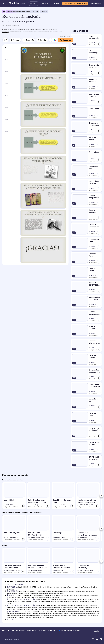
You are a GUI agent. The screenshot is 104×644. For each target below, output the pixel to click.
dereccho (94, 261)
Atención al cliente (18, 630)
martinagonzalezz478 (86, 570)
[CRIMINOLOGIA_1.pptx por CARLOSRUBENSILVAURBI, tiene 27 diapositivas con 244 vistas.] (86, 447)
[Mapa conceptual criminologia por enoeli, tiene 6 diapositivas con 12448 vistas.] (86, 40)
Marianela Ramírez (94, 290)
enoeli (93, 43)
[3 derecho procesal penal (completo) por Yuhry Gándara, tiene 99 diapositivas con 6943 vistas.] (86, 84)
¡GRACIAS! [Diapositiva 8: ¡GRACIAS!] (11, 620)
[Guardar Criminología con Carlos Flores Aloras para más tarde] (99, 73)
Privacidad (42, 630)
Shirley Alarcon (94, 406)
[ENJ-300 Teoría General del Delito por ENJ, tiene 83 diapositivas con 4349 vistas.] (86, 142)
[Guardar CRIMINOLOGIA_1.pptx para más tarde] (99, 451)
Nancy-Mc (94, 319)
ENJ (92, 144)
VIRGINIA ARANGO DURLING (94, 101)
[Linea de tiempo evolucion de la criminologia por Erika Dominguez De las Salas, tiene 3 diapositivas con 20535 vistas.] (86, 273)
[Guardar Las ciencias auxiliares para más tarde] (99, 102)
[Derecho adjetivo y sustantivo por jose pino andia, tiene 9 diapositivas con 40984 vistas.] (86, 360)
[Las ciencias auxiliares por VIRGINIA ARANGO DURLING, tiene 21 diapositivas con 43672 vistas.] (86, 98)
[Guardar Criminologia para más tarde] (99, 117)
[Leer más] (6, 33)
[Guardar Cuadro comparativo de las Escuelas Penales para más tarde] (99, 320)
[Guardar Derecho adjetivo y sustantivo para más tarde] (99, 363)
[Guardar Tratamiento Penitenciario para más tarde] (99, 131)
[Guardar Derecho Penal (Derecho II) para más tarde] (99, 262)
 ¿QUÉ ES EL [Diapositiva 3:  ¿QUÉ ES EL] (12, 591)
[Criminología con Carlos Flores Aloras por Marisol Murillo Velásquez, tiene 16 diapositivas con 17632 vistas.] (86, 69)
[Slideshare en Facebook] (97, 639)
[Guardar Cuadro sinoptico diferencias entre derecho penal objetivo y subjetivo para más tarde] (99, 218)
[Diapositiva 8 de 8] (11, 136)
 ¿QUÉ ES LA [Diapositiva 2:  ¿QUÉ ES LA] (12, 587)
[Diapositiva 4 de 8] (11, 88)
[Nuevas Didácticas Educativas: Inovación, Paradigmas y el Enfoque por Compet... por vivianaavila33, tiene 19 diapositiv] (63, 561)
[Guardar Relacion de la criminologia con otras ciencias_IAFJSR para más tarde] (97, 539)
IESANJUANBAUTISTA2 (13, 570)
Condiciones (32, 630)
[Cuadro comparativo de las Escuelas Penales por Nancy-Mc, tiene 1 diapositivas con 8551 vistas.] (86, 316)
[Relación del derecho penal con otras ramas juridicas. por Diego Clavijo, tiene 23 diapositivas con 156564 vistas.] (86, 171)
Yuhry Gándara (94, 86)
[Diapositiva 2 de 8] (11, 64)
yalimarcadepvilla (94, 246)
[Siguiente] (101, 496)
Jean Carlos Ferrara (94, 435)
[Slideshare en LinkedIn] (101, 639)
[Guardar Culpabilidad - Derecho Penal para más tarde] (99, 189)
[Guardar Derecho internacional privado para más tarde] (99, 349)
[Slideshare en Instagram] (93, 639)
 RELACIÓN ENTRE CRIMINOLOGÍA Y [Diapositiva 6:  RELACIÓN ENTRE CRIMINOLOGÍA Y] (22, 605)
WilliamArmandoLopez (94, 464)
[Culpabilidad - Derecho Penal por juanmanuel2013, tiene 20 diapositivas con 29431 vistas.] (86, 186)
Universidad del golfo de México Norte (94, 232)
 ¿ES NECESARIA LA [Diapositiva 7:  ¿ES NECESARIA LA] (15, 612)
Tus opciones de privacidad (69, 630)
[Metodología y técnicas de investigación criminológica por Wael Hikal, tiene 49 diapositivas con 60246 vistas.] (86, 302)
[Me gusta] (5, 40)
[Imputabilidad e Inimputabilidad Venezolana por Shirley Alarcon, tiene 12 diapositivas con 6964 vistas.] (86, 403)
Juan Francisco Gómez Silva (94, 348)
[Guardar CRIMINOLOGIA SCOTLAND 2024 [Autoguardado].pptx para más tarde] (99, 465)
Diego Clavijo (94, 173)
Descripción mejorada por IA (11, 26)
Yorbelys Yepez (60, 538)
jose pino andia (94, 362)
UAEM (93, 333)
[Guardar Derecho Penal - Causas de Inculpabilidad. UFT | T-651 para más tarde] (99, 422)
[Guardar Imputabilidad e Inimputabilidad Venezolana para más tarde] (99, 407)
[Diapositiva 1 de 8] (11, 52)
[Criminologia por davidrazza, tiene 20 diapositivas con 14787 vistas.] (86, 113)
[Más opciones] (51, 40)
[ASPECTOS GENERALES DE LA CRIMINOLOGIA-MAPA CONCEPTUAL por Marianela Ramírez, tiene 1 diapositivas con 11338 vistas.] (86, 287)
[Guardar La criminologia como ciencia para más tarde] (99, 59)
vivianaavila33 (59, 570)
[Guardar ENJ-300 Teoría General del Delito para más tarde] (99, 146)
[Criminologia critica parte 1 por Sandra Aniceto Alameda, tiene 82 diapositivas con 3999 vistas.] (86, 389)
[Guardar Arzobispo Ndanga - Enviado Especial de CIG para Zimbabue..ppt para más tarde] (47, 572)
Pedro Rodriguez (94, 420)
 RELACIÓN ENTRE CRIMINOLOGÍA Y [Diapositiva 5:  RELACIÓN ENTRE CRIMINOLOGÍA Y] (22, 599)
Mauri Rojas (83, 538)
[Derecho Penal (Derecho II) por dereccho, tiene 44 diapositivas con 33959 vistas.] (86, 258)
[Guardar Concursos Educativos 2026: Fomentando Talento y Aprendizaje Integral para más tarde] (23, 572)
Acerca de (6, 630)
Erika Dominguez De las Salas (94, 275)
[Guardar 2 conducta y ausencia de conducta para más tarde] (99, 378)
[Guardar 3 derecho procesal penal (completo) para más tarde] (99, 88)
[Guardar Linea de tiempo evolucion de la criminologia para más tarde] (99, 276)
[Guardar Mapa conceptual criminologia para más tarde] (99, 44)
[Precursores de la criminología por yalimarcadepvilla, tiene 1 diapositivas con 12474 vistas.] (86, 244)
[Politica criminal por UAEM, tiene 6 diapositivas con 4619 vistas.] (86, 331)
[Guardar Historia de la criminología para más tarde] (99, 436)
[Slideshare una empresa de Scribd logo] (17, 4)
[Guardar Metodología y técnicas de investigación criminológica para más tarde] (99, 305)
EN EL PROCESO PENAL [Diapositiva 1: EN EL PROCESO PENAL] (16, 585)
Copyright (52, 630)
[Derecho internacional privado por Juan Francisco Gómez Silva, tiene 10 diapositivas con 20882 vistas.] (86, 345)
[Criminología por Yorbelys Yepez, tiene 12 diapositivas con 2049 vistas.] (63, 528)
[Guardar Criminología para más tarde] (72, 539)
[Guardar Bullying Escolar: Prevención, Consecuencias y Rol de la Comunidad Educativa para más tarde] (97, 572)
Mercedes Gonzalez (37, 570)
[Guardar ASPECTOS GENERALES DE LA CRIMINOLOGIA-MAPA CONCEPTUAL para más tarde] (99, 291)
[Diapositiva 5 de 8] (11, 100)
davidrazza (94, 115)
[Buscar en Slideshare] (34, 4)
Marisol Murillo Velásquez (94, 72)
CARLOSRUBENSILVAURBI (94, 449)
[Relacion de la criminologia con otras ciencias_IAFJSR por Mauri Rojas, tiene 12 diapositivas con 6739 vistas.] (88, 528)
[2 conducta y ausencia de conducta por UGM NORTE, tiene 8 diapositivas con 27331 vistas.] (86, 374)
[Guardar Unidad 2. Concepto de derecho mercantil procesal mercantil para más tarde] (99, 233)
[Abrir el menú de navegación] (4, 4)
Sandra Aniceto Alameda (94, 391)
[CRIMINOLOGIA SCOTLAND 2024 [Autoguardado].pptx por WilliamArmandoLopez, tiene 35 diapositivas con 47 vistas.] (86, 461)
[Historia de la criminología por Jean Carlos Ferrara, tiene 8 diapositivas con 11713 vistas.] (86, 432)
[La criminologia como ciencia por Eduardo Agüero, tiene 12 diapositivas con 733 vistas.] (86, 55)
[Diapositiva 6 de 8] (11, 112)
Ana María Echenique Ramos (22, 12)
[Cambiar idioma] (46, 4)
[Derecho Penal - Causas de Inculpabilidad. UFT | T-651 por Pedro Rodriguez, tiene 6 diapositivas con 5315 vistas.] (86, 418)
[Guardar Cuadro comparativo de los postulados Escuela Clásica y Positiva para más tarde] (99, 204)
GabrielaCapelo (94, 217)
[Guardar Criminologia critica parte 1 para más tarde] (99, 392)
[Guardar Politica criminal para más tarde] (99, 334)
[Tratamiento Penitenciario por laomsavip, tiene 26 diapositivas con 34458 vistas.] (86, 127)
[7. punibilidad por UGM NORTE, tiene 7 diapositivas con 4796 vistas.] (86, 156)
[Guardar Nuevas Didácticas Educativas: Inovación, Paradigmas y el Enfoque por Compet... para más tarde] (72, 572)
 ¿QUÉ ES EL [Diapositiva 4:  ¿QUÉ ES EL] (12, 595)
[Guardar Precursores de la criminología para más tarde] (99, 247)
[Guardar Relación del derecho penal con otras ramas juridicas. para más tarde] (99, 175)
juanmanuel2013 (94, 188)
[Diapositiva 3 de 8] (11, 76)
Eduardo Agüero (94, 57)
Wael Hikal (94, 304)
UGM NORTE (94, 159)
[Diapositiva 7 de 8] (11, 124)
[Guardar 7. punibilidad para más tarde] (99, 160)
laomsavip (94, 130)
